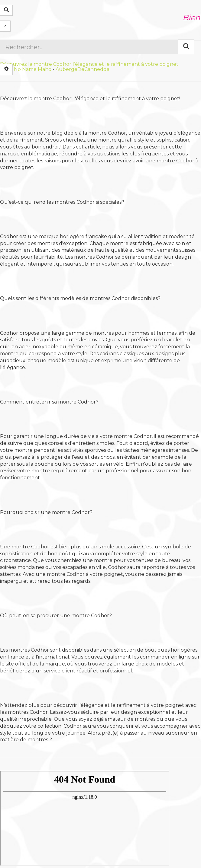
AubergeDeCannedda (83, 69)
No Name (25, 69)
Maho (45, 69)
